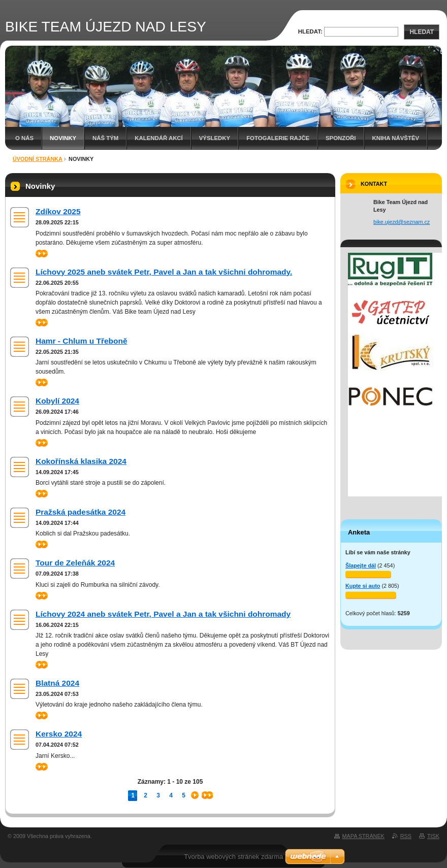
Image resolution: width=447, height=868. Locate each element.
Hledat (422, 32)
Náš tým (105, 138)
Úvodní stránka (38, 159)
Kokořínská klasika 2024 (81, 461)
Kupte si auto (363, 586)
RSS (406, 836)
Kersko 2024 (59, 734)
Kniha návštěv (396, 138)
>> (42, 254)
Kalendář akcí (159, 138)
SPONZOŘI (341, 138)
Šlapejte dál (361, 565)
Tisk (433, 836)
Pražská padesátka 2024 (81, 512)
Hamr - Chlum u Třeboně (81, 341)
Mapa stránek (363, 836)
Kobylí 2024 (57, 401)
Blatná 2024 (57, 683)
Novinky (63, 138)
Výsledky (215, 138)
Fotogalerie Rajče (278, 138)
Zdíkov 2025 (58, 211)
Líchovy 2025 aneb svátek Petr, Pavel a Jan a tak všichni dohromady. (164, 272)
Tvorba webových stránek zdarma (233, 857)
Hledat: (310, 31)
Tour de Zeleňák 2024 (75, 563)
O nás (24, 138)
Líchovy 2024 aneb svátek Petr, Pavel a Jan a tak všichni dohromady (163, 614)
